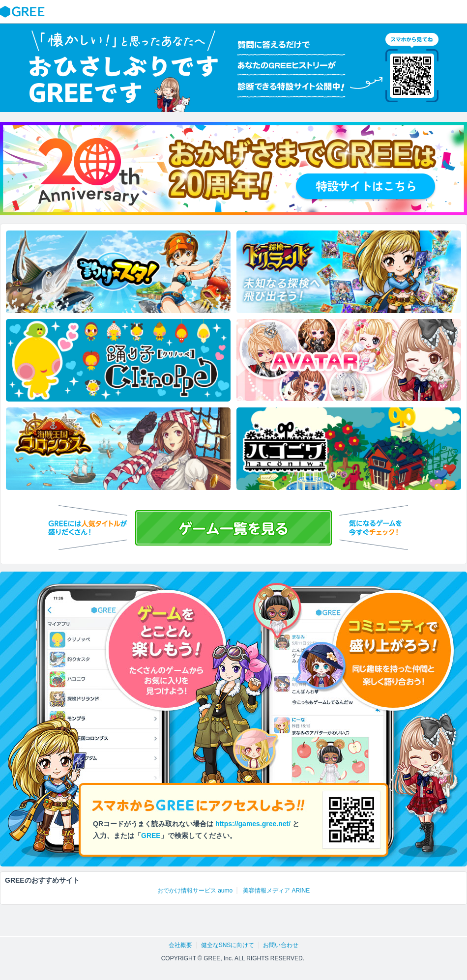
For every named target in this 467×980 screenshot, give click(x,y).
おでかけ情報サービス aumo (195, 891)
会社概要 (180, 945)
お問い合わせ (281, 945)
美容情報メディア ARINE (276, 891)
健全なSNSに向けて (228, 945)
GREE (24, 12)
